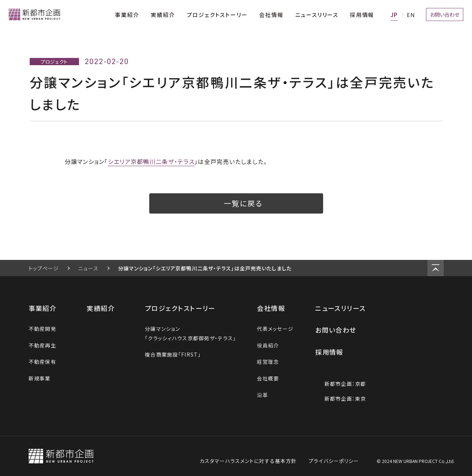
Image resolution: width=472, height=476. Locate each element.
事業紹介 (47, 308)
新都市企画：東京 (341, 399)
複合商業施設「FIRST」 (173, 354)
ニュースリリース (345, 308)
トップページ (44, 268)
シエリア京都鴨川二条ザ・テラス (151, 161)
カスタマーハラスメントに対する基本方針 (248, 461)
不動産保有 (42, 362)
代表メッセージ (275, 329)
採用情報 (335, 352)
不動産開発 (42, 329)
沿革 (262, 395)
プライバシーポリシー (334, 461)
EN (411, 15)
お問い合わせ (340, 330)
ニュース (88, 268)
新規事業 (40, 378)
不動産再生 (42, 345)
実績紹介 (105, 308)
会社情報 (275, 308)
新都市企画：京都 (341, 384)
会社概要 (268, 378)
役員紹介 (268, 345)
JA (394, 15)
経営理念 (268, 362)
